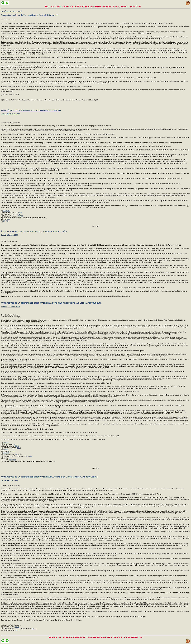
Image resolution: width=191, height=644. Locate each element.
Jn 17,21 (6, 443)
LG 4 (16, 444)
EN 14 (20, 213)
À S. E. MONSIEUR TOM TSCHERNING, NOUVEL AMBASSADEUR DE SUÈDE (34, 231)
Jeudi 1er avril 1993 (9, 480)
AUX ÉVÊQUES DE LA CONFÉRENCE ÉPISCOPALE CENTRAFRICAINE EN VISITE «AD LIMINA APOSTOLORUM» (50, 477)
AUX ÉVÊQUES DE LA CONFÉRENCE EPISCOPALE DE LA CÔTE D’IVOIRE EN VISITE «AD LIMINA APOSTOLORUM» (51, 303)
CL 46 (17, 627)
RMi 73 (21, 216)
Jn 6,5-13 (11, 451)
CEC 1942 (29, 456)
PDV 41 (7, 219)
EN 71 (18, 630)
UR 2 (19, 448)
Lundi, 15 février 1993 (10, 114)
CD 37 (34, 629)
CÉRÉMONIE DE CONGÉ (12, 11)
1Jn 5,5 (5, 221)
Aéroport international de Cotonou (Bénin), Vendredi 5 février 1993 (30, 15)
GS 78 (17, 446)
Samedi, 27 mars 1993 (10, 307)
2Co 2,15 (6, 453)
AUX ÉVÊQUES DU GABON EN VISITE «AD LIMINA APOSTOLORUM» (31, 110)
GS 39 (17, 455)
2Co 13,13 (6, 211)
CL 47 (19, 214)
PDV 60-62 (12, 460)
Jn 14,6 (5, 450)
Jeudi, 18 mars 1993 (10, 235)
